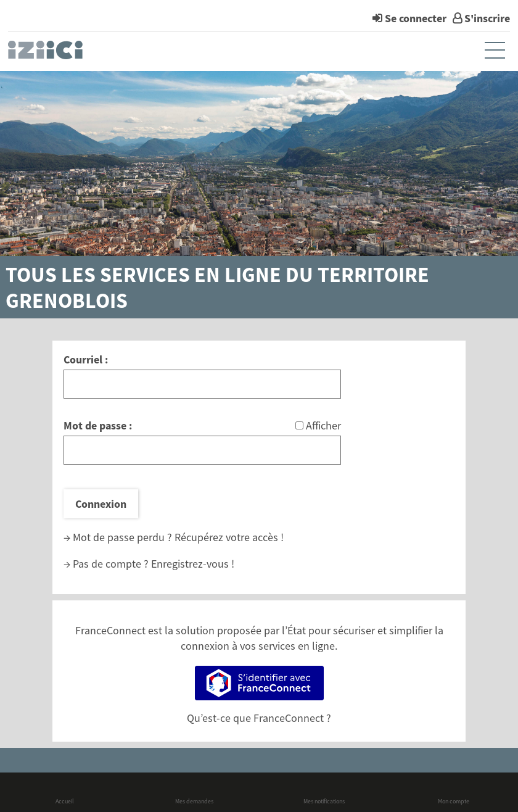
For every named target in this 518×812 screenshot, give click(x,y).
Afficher (323, 425)
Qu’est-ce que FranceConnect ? (259, 718)
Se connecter (416, 18)
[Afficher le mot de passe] (299, 425)
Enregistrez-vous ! (193, 564)
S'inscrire (487, 18)
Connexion (101, 504)
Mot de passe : (98, 425)
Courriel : (86, 359)
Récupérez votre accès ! (229, 537)
